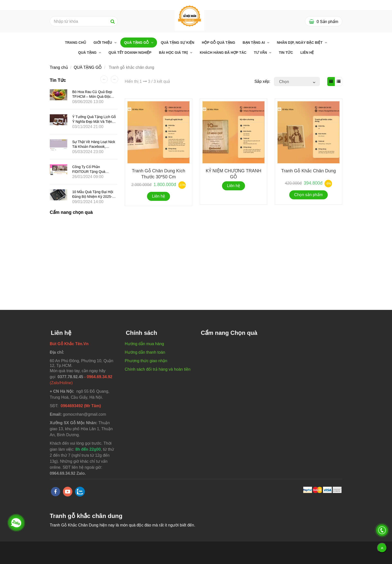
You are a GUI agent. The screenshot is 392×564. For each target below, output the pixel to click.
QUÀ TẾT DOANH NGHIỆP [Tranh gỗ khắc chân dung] (130, 53)
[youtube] (68, 492)
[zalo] (80, 492)
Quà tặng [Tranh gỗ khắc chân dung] (88, 53)
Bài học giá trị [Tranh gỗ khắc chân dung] (174, 53)
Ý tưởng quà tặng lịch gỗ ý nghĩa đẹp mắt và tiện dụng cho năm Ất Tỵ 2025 (94, 122)
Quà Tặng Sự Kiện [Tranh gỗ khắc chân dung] (177, 43)
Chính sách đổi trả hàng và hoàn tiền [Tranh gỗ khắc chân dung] (158, 369)
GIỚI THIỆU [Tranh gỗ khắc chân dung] (103, 43)
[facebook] (55, 492)
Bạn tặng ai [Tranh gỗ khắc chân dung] (254, 43)
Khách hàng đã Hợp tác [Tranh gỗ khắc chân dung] (223, 53)
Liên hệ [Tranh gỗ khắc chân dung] (307, 53)
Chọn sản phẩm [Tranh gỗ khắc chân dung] (308, 195)
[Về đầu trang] (382, 548)
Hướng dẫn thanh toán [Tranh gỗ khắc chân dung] (145, 352)
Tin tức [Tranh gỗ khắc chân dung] (286, 53)
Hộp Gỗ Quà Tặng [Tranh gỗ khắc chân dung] (218, 43)
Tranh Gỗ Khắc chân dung (308, 171)
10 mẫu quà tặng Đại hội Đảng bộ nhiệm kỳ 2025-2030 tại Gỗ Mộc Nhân (93, 197)
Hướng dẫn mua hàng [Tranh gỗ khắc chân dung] (144, 344)
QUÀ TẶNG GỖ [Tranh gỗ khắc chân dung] (137, 43)
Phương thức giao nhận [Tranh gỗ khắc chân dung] (146, 361)
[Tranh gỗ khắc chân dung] (189, 16)
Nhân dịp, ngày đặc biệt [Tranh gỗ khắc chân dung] (300, 43)
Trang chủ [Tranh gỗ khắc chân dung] (75, 43)
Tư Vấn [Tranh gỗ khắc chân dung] (261, 53)
